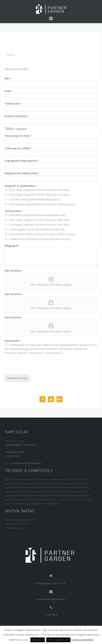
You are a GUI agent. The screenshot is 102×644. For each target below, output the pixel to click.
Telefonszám (13, 104)
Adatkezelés (13, 341)
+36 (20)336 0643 (15, 452)
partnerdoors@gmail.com (27, 463)
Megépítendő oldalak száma (22, 173)
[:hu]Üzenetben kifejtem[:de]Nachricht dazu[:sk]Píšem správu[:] (42, 204)
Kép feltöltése (13, 271)
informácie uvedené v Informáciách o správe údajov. (33, 353)
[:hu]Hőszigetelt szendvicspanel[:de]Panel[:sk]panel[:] (37, 229)
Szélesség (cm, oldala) (18, 148)
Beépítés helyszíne (17, 116)
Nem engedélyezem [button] (58, 640)
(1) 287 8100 (12, 456)
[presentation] (28, 370)
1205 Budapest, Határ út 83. (21, 445)
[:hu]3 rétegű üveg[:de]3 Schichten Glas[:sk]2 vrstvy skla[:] (39, 195)
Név (8, 79)
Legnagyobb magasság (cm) (22, 161)
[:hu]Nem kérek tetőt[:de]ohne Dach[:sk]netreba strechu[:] (40, 239)
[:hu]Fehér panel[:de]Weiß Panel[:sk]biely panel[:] (35, 199)
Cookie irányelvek (82, 640)
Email (9, 91)
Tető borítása (14, 211)
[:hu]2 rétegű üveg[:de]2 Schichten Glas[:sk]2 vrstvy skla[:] (39, 190)
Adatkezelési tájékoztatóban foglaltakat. (50, 345)
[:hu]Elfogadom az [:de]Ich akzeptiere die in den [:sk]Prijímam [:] (51, 349)
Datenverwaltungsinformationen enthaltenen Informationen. (42, 349)
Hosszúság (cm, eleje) (18, 136)
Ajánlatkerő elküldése (17, 378)
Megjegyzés (12, 246)
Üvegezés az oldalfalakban (21, 186)
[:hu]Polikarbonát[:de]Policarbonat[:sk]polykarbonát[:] (37, 215)
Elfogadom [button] (38, 640)
